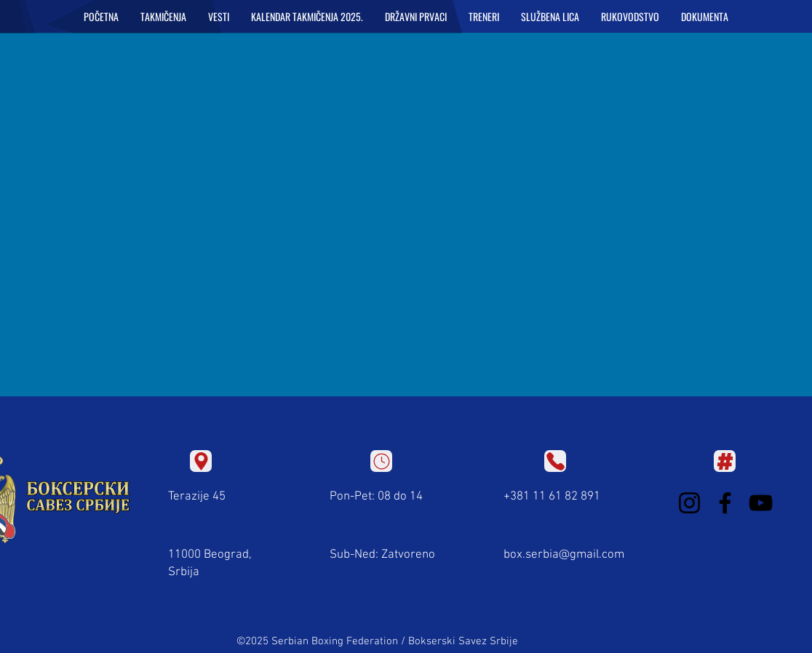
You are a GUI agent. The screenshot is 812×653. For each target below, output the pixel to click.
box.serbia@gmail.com (564, 555)
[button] (163, 17)
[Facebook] (725, 503)
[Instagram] (689, 503)
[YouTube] (761, 503)
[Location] (201, 461)
